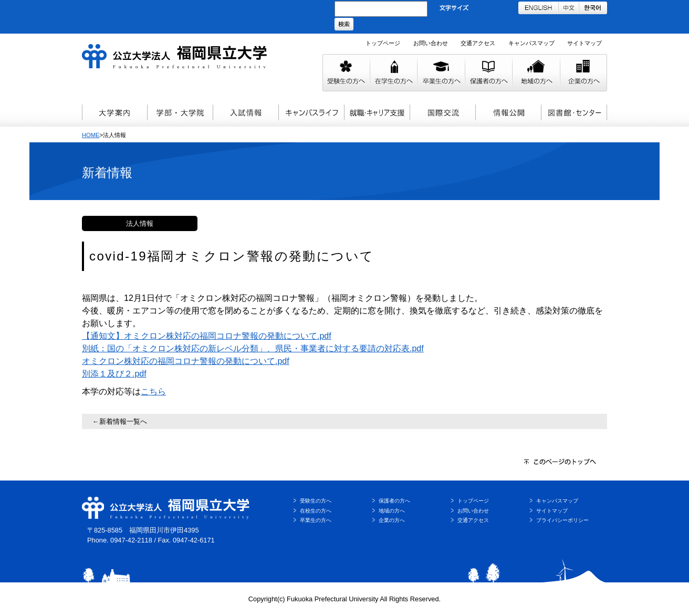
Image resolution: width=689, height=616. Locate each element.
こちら (153, 391)
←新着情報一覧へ (120, 421)
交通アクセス (478, 43)
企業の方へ (392, 520)
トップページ (383, 43)
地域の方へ (392, 511)
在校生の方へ (316, 511)
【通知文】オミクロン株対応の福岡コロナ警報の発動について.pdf (207, 336)
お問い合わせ (431, 43)
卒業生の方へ (316, 520)
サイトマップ (584, 43)
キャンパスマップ (531, 43)
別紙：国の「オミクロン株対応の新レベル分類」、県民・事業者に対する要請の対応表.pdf (253, 348)
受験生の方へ (316, 501)
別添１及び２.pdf (114, 374)
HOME (91, 135)
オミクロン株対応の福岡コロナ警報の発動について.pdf (186, 361)
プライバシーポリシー (562, 520)
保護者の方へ (394, 501)
